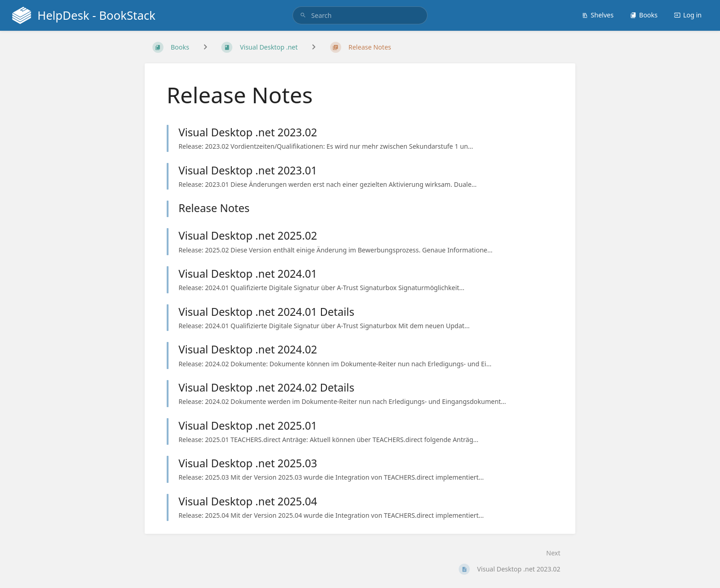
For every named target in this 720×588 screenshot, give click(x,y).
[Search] (303, 15)
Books (644, 15)
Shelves (598, 15)
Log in (688, 15)
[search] (360, 15)
